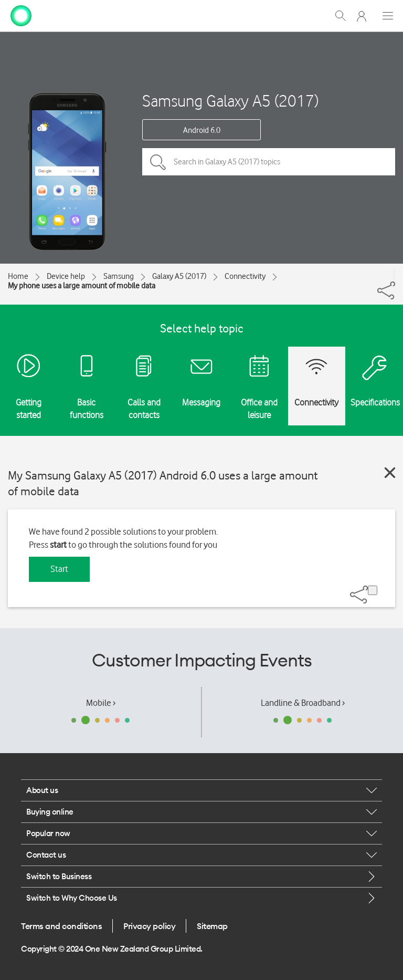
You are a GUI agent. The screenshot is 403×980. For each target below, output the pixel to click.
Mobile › (101, 703)
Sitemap (212, 926)
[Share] (394, 275)
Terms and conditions (61, 926)
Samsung (119, 276)
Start (59, 569)
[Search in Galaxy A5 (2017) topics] (269, 162)
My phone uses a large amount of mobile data (82, 286)
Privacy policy (149, 926)
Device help (66, 276)
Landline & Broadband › (303, 703)
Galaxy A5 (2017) (179, 276)
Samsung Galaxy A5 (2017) (230, 101)
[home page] (21, 15)
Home (18, 276)
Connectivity (245, 276)
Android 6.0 (202, 130)
